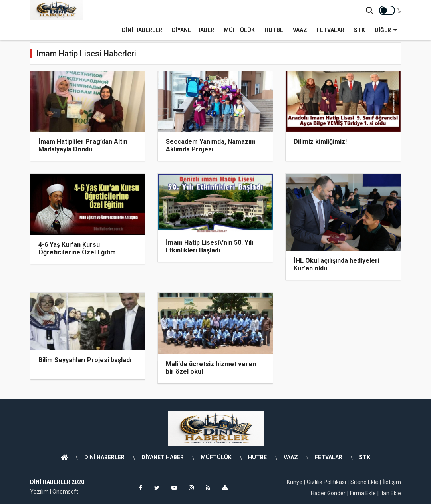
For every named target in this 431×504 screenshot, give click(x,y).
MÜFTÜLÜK (239, 30)
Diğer (386, 30)
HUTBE (274, 30)
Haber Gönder (328, 493)
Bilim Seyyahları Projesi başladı (85, 360)
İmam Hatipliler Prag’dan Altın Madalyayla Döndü (83, 145)
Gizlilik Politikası (326, 482)
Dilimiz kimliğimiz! (320, 142)
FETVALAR (331, 30)
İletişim (392, 482)
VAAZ (300, 30)
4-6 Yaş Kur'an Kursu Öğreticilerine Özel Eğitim (77, 248)
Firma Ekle (363, 493)
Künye (295, 482)
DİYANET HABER (193, 30)
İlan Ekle (391, 493)
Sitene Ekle (364, 482)
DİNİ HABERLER (142, 30)
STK (359, 30)
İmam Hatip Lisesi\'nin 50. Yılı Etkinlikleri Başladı (210, 246)
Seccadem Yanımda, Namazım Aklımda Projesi (211, 145)
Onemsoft (65, 492)
